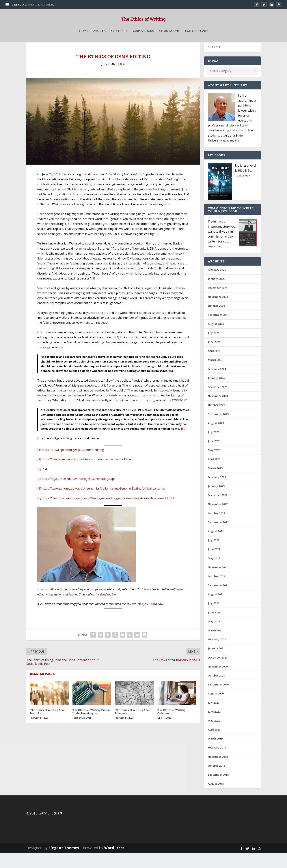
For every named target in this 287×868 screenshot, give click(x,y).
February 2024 (217, 384)
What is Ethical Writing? (42, 4)
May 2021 (214, 636)
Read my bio (108, 609)
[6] (183, 444)
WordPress (114, 863)
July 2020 (214, 717)
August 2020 (216, 708)
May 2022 (214, 573)
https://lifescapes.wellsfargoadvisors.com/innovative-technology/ (86, 474)
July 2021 (214, 618)
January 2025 (216, 294)
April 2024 (214, 366)
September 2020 (218, 699)
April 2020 (214, 745)
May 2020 (214, 736)
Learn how (156, 619)
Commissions (169, 39)
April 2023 (214, 474)
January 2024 (216, 393)
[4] (117, 352)
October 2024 (216, 321)
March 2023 (215, 483)
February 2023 (217, 492)
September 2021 (218, 600)
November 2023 (218, 411)
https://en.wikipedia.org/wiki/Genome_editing (73, 465)
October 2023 (216, 420)
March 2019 (215, 754)
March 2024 (215, 375)
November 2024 (218, 312)
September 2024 (218, 330)
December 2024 (218, 303)
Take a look (243, 191)
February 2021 (217, 654)
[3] (93, 293)
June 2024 (214, 357)
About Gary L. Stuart (110, 39)
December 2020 (218, 673)
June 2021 (214, 627)
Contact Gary (196, 39)
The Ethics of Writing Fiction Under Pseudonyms (92, 727)
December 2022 (218, 510)
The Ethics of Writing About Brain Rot (48, 727)
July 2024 (214, 348)
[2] (157, 249)
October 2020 (216, 690)
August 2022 (216, 546)
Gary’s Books (143, 39)
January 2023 (216, 501)
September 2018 (218, 790)
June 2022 (214, 564)
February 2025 (217, 285)
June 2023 (214, 456)
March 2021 (215, 645)
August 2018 (216, 799)
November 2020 (218, 682)
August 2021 (216, 609)
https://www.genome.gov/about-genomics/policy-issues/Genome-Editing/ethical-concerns (103, 503)
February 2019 (217, 763)
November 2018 (218, 772)
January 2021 (216, 663)
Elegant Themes (64, 863)
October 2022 (216, 528)
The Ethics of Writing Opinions (172, 727)
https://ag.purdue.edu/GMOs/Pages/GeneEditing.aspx (79, 494)
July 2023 (214, 447)
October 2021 (216, 591)
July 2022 (214, 555)
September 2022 (218, 537)
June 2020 (214, 727)
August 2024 (216, 339)
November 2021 (218, 582)
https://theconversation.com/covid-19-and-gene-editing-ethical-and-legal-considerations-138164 (108, 513)
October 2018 (216, 781)
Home (84, 39)
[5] (171, 386)
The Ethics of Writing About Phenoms (133, 727)
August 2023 (216, 438)
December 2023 (218, 402)
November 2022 (218, 519)
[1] (181, 204)
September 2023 (218, 429)
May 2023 (214, 465)
